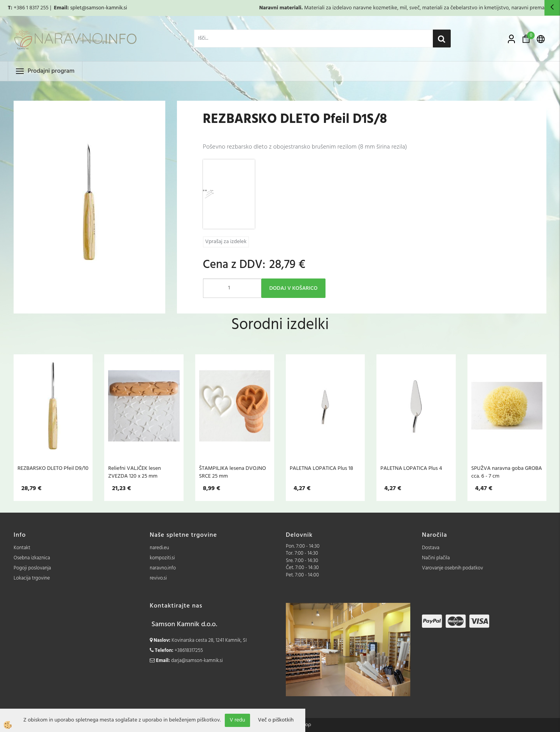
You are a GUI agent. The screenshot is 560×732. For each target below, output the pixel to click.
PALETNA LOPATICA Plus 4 (411, 468)
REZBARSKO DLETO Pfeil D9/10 (53, 468)
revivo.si (158, 578)
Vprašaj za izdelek (226, 242)
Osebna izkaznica (32, 558)
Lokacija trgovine (32, 578)
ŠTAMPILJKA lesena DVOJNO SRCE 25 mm (233, 472)
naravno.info (163, 568)
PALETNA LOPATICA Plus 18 (321, 468)
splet (76, 8)
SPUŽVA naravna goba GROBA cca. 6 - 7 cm (507, 472)
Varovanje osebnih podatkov (452, 568)
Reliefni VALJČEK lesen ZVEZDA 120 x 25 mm (134, 472)
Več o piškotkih (276, 720)
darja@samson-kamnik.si (197, 661)
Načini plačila (436, 558)
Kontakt (22, 548)
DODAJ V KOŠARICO (294, 288)
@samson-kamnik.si (104, 8)
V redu (238, 720)
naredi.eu (159, 548)
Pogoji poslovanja (32, 568)
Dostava (431, 548)
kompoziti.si (162, 558)
